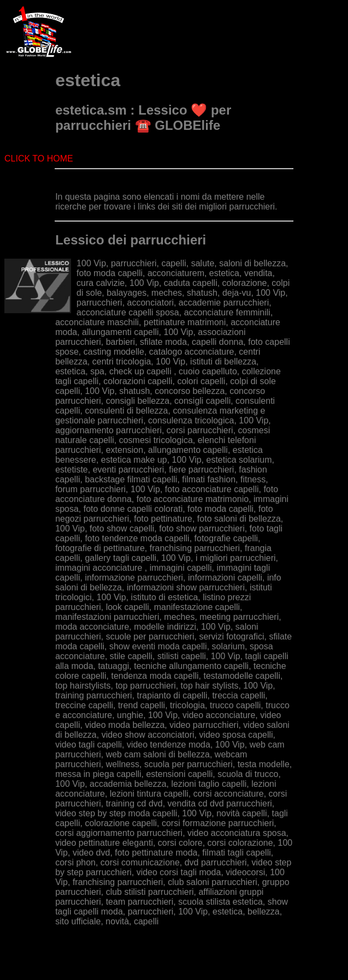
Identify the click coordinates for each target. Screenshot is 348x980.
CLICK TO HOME (39, 159)
